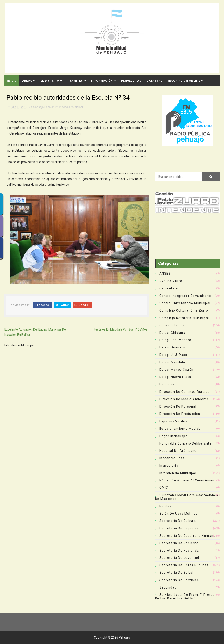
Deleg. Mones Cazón (177, 370)
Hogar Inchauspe (174, 436)
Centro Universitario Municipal (185, 303)
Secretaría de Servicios (179, 580)
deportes (167, 384)
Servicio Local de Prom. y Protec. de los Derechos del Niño (185, 596)
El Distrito (50, 81)
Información (102, 81)
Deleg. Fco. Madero (175, 340)
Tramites (75, 81)
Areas (27, 81)
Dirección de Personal (178, 407)
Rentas (165, 506)
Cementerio (169, 288)
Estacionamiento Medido (180, 429)
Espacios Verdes (173, 421)
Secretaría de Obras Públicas (184, 565)
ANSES (165, 274)
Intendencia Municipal (69, 107)
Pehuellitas (131, 81)
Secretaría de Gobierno (179, 543)
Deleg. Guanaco (172, 347)
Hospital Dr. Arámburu (178, 451)
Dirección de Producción (180, 414)
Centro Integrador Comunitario (185, 296)
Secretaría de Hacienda (179, 551)
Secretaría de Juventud (179, 558)
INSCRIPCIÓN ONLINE (184, 81)
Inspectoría (169, 466)
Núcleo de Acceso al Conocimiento (189, 480)
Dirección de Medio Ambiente (184, 399)
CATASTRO (155, 81)
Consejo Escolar (43, 107)
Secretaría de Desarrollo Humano (188, 536)
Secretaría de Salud (176, 573)
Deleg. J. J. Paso (173, 355)
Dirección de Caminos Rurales (185, 392)
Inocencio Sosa (172, 458)
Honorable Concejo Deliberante (186, 443)
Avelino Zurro (171, 281)
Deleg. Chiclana (172, 333)
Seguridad (168, 587)
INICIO (12, 81)
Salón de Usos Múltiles (179, 514)
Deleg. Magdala (172, 362)
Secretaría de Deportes (179, 528)
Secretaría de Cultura (178, 521)
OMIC (164, 488)
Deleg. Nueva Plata (175, 377)
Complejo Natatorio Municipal (184, 318)
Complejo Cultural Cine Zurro (184, 310)
